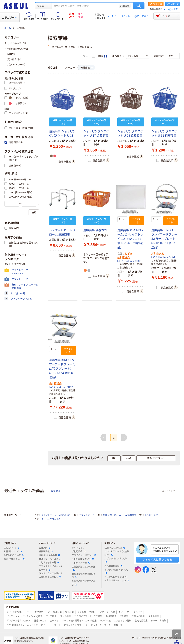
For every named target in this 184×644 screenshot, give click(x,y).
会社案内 (45, 548)
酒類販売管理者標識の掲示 (84, 576)
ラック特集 (65, 616)
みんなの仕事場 (113, 566)
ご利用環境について (83, 559)
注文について (11, 548)
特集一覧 (118, 625)
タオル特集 (153, 616)
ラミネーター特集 (106, 612)
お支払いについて (14, 555)
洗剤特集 (124, 616)
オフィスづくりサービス (76, 625)
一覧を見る (54, 491)
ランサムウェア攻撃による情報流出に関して (51, 575)
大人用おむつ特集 (123, 621)
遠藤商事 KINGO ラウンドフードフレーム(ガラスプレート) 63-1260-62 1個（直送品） (164, 239)
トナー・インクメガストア (37, 612)
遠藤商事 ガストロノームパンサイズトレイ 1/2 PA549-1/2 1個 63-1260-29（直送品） (131, 239)
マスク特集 (105, 621)
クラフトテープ (87, 515)
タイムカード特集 (86, 612)
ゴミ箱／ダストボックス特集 (88, 616)
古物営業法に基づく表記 (84, 568)
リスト (89, 56)
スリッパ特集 (138, 616)
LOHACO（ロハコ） (115, 548)
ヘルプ (174, 9)
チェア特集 (51, 616)
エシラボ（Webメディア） (116, 571)
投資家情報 (46, 552)
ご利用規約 (79, 552)
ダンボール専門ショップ (18, 621)
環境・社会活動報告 (49, 555)
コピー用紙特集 (14, 612)
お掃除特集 (111, 616)
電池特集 (70, 612)
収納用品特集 (141, 621)
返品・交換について (14, 559)
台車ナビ (54, 621)
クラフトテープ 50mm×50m (56, 515)
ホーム (8, 28)
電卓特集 (57, 612)
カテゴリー (10, 18)
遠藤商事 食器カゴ (95, 230)
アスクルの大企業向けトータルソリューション (117, 579)
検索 (139, 6)
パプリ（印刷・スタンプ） (116, 560)
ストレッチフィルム (51, 519)
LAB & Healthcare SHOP (129, 261)
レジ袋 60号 (152, 515)
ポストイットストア (51, 625)
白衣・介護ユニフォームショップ (22, 625)
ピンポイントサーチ (101, 625)
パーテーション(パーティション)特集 (24, 616)
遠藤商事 (87, 68)
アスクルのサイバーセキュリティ (51, 568)
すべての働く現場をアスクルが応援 (79, 621)
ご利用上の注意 (81, 563)
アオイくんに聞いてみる (157, 560)
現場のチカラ (40, 621)
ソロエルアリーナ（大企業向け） (117, 553)
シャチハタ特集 (158, 621)
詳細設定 (125, 6)
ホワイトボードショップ (130, 612)
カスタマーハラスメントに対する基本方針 (51, 561)
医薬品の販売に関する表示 (84, 583)
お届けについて (13, 552)
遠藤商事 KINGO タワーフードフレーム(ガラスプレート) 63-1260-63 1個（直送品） (62, 369)
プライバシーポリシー (84, 555)
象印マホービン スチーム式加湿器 (120, 515)
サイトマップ (78, 548)
